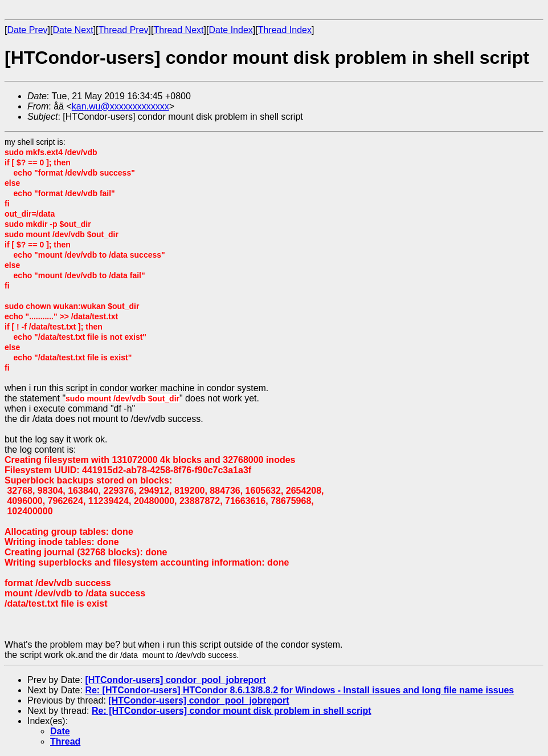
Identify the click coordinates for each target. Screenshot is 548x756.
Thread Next (178, 30)
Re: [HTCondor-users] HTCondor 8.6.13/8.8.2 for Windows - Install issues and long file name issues (299, 690)
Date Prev (27, 30)
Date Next (73, 30)
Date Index (230, 30)
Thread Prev (124, 30)
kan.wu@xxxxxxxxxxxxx (120, 106)
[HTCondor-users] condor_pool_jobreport (175, 680)
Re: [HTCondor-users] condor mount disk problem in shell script (232, 711)
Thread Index (285, 30)
